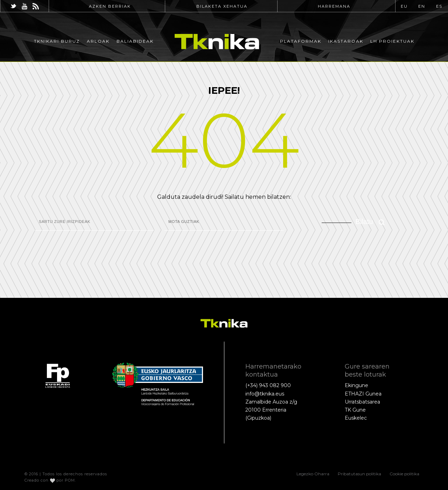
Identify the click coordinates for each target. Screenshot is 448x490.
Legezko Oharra (313, 474)
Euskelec (356, 418)
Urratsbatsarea (362, 402)
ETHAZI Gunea (363, 394)
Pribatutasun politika (359, 474)
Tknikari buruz (57, 41)
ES (439, 6)
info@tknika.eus (265, 394)
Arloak (98, 41)
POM (70, 480)
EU (404, 6)
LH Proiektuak (392, 41)
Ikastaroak (346, 41)
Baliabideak (135, 41)
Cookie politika (404, 474)
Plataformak (301, 41)
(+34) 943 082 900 (268, 385)
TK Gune (355, 410)
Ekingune (356, 385)
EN (422, 6)
